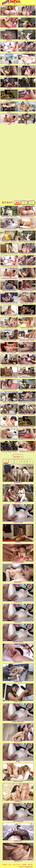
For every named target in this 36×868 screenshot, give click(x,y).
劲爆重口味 (9, 71)
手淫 (27, 107)
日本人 (9, 11)
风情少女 (9, 35)
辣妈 (9, 47)
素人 (27, 119)
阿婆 (27, 23)
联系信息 (5, 865)
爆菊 (9, 23)
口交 (27, 11)
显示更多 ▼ (18, 457)
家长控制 (30, 865)
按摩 (9, 59)
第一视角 (27, 59)
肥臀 (27, 95)
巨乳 (27, 35)
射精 (27, 71)
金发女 (9, 107)
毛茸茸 (27, 47)
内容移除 (24, 865)
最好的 (18, 202)
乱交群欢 (9, 95)
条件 (10, 865)
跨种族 (9, 83)
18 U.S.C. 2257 (16, 865)
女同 (9, 119)
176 (25, 461)
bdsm (27, 83)
